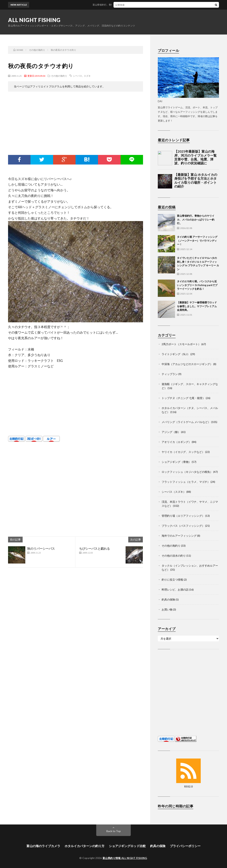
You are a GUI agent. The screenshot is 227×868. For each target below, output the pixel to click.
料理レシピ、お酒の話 (175, 589)
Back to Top (114, 831)
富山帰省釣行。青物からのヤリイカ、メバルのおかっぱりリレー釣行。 (133, 5)
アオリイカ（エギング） (176, 442)
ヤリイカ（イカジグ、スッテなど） (183, 452)
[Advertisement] (76, 124)
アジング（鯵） (171, 432)
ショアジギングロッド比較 (127, 846)
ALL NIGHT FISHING (34, 20)
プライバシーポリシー (185, 846)
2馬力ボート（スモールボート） (181, 344)
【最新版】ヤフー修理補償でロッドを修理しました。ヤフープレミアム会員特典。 (197, 306)
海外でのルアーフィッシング (179, 536)
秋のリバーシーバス (41, 548)
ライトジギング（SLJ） (176, 354)
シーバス (77, 76)
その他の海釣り (59, 76)
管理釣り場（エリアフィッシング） (183, 516)
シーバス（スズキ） (174, 492)
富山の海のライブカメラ (43, 846)
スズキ (87, 76)
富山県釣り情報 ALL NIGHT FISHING (125, 858)
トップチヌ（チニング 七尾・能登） (183, 398)
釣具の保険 (168, 599)
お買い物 (167, 609)
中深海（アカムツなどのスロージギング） (187, 364)
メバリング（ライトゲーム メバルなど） (186, 422)
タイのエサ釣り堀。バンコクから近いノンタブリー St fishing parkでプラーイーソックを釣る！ (197, 285)
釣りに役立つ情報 (172, 580)
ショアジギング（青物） (176, 462)
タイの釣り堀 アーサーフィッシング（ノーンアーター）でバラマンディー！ (197, 241)
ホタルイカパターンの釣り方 (85, 846)
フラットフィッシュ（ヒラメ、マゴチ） (186, 482)
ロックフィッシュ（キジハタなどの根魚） (187, 472)
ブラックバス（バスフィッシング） (183, 526)
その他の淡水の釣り (174, 556)
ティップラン (170, 374)
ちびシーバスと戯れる (95, 548)
